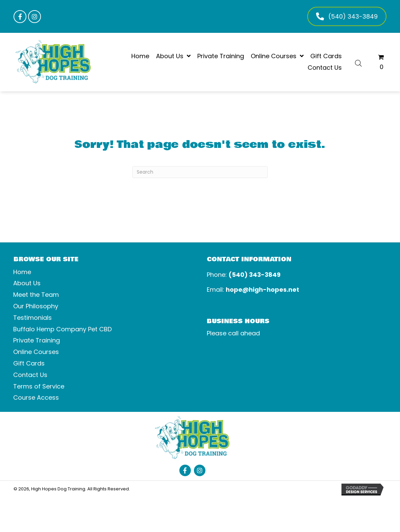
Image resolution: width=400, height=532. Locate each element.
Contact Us (30, 375)
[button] (20, 17)
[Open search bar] (358, 62)
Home (22, 272)
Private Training (37, 340)
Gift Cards (29, 363)
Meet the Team (36, 295)
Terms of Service (39, 386)
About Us (27, 283)
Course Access (36, 397)
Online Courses (36, 352)
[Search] (200, 172)
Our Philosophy (36, 306)
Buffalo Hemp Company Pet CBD (62, 329)
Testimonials (32, 318)
